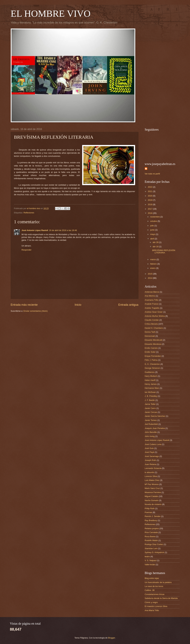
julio (152, 226)
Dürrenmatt (150, 336)
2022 (150, 187)
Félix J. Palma (151, 360)
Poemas (148, 512)
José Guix (149, 448)
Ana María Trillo (152, 610)
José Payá (149, 452)
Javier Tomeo (151, 420)
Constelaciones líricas (155, 594)
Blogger (112, 638)
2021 (150, 191)
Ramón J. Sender (153, 516)
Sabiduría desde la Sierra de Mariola (161, 598)
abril (152, 239)
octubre (154, 221)
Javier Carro (150, 408)
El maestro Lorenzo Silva (156, 606)
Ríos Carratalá (151, 532)
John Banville (151, 432)
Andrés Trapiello (152, 308)
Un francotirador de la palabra (158, 582)
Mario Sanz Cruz (152, 488)
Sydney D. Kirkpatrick (154, 552)
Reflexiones (29, 213)
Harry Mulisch (151, 376)
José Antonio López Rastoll (35, 230)
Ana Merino (150, 296)
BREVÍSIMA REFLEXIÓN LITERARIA (164, 251)
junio (153, 230)
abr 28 (156, 242)
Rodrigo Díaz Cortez (154, 544)
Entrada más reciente (24, 305)
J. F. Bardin (150, 400)
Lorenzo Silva (151, 476)
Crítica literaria (151, 324)
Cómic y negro (151, 602)
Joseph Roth (150, 460)
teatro (147, 556)
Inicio (78, 305)
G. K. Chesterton (152, 364)
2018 (150, 204)
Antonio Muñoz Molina (155, 316)
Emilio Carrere (151, 348)
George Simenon (152, 368)
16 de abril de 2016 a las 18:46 (63, 230)
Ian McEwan (150, 392)
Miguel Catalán (152, 496)
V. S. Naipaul (151, 560)
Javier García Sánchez (155, 416)
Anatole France (152, 304)
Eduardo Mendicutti (153, 340)
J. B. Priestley (151, 396)
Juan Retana (151, 464)
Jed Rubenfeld (151, 424)
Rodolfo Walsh (151, 540)
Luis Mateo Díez (152, 480)
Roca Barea (150, 536)
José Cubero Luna (153, 444)
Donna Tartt (150, 332)
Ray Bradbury (151, 520)
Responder (27, 250)
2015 (150, 274)
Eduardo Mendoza (153, 344)
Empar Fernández (153, 356)
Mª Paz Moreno (152, 484)
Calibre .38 (150, 590)
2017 (150, 209)
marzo (153, 259)
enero (153, 268)
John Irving (150, 436)
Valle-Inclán (150, 565)
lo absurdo (149, 472)
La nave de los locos (154, 586)
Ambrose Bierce (152, 292)
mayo (153, 234)
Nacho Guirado (152, 500)
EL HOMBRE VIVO (51, 14)
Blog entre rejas (152, 578)
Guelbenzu (150, 372)
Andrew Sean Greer (154, 312)
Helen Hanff (150, 380)
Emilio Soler (150, 352)
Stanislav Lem (151, 548)
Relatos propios (152, 528)
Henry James (151, 384)
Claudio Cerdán (152, 320)
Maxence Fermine (153, 492)
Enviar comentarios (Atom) (35, 311)
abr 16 (156, 247)
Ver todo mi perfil (152, 174)
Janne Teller (150, 404)
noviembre (155, 217)
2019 (150, 200)
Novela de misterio (153, 504)
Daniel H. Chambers (154, 328)
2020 (150, 196)
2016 (150, 213)
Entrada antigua (128, 305)
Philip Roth (150, 508)
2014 (150, 278)
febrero (154, 264)
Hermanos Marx (152, 388)
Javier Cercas (151, 412)
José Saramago (152, 456)
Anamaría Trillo (152, 300)
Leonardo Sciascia (153, 468)
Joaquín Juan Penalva (155, 428)
